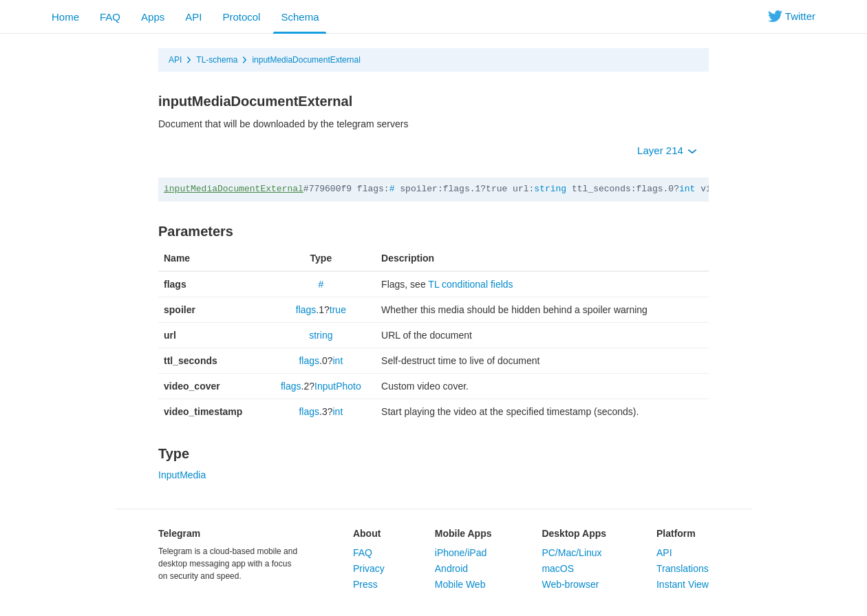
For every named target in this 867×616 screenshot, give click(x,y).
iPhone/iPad (461, 553)
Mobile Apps (463, 533)
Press (365, 584)
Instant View (683, 584)
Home (65, 17)
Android (451, 569)
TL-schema (217, 60)
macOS (558, 569)
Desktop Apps (574, 533)
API (193, 17)
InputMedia (182, 475)
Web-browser (570, 584)
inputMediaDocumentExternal (306, 60)
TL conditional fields (470, 284)
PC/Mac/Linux (571, 553)
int (687, 189)
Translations (683, 569)
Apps (153, 17)
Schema (300, 17)
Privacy (369, 569)
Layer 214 (667, 150)
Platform (676, 533)
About (367, 533)
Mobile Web (460, 584)
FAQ (110, 17)
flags (306, 310)
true (338, 310)
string (550, 189)
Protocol (241, 17)
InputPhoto (338, 386)
